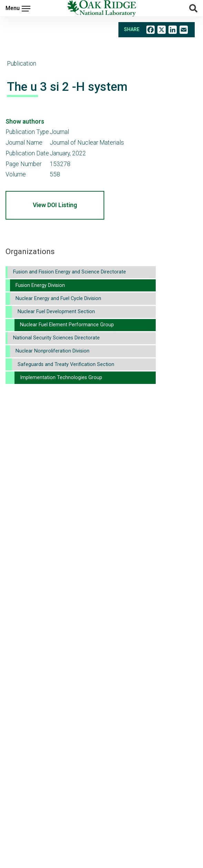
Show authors (25, 122)
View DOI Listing (55, 205)
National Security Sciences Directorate (56, 338)
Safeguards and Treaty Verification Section (66, 364)
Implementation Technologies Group (61, 378)
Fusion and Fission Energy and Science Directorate (70, 272)
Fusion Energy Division (40, 285)
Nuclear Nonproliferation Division (52, 351)
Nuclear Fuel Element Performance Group (67, 325)
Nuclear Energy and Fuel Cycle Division (58, 298)
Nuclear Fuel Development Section (56, 312)
